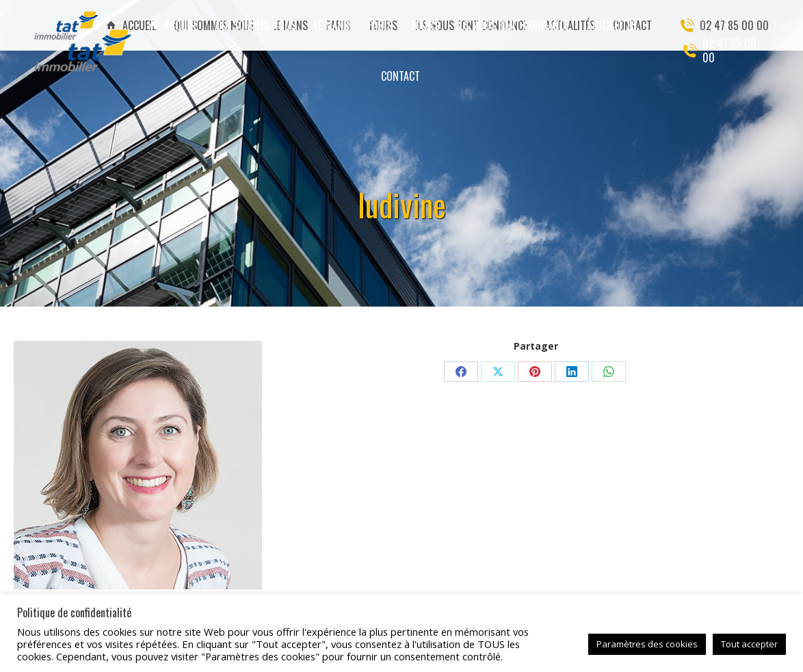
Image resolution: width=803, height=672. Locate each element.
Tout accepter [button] (749, 644)
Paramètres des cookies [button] (647, 644)
